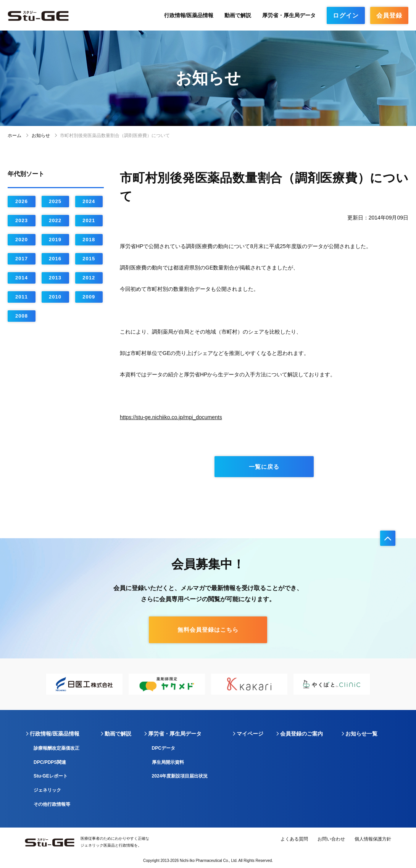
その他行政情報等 (52, 804)
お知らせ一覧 (361, 734)
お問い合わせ (331, 839)
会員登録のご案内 (302, 734)
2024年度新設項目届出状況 (180, 776)
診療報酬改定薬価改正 (56, 748)
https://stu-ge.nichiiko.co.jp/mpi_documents (171, 417)
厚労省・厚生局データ (289, 15)
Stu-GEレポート (51, 776)
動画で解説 (238, 15)
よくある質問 (294, 839)
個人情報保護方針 (373, 839)
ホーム (15, 136)
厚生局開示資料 (168, 762)
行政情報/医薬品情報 (189, 15)
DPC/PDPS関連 (50, 762)
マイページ (250, 734)
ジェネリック (47, 790)
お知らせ (41, 136)
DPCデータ (164, 748)
